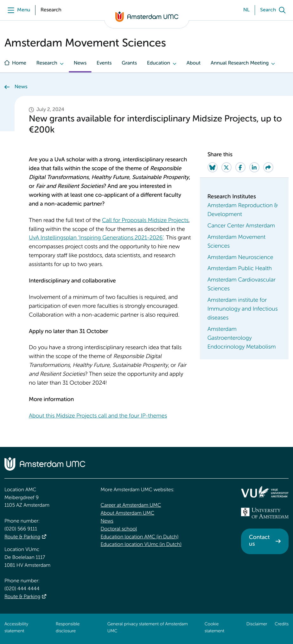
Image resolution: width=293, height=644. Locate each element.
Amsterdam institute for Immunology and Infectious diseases (243, 309)
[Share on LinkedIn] (254, 167)
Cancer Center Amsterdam (241, 226)
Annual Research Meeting (240, 63)
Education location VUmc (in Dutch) (141, 545)
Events (104, 63)
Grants (129, 63)
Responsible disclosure (68, 628)
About (194, 63)
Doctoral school (119, 529)
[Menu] (17, 10)
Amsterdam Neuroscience (240, 258)
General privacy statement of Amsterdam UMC (148, 628)
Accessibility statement (16, 628)
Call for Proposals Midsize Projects (145, 221)
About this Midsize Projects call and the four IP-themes (98, 416)
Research (47, 63)
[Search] (274, 10)
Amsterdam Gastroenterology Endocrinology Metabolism (242, 338)
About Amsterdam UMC (127, 513)
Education (159, 63)
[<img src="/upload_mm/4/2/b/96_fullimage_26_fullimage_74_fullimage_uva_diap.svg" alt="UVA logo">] (265, 513)
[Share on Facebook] (240, 167)
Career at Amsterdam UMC (131, 505)
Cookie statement (214, 628)
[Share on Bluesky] (213, 167)
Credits (282, 624)
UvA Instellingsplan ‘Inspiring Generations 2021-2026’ (96, 238)
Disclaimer (257, 624)
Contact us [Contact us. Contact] (259, 541)
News (80, 63)
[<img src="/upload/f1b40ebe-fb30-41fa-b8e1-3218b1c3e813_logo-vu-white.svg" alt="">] (265, 492)
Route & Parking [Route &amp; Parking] (22, 537)
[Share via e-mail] (268, 167)
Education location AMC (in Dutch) (140, 537)
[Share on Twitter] (226, 167)
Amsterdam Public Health (240, 269)
